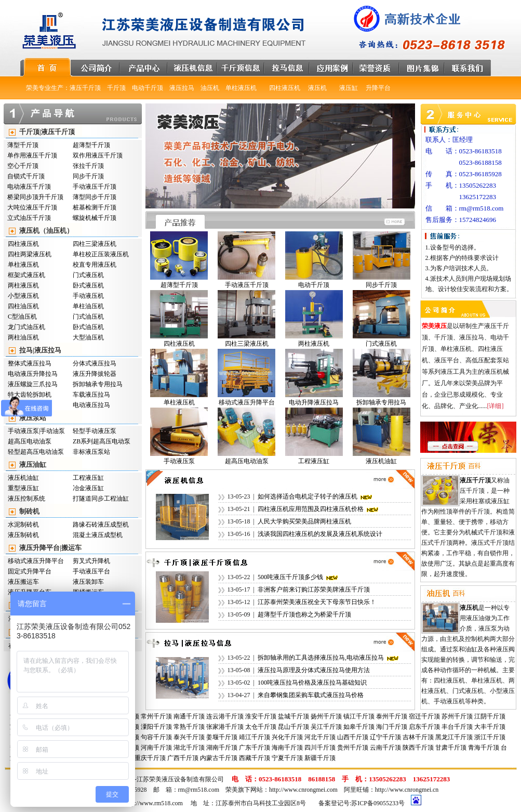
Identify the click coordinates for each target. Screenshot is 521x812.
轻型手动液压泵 (95, 431)
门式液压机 (88, 275)
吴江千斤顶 (326, 727)
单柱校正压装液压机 (101, 254)
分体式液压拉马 (95, 363)
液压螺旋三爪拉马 (33, 384)
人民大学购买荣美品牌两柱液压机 (304, 521)
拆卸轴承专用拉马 (98, 384)
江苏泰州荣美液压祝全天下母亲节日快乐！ (317, 602)
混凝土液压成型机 (98, 535)
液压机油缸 (23, 478)
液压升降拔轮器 (95, 374)
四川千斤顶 (320, 748)
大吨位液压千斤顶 (32, 207)
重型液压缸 (23, 488)
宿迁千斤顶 (424, 716)
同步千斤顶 (88, 176)
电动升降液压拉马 (314, 402)
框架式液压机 (26, 275)
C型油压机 (22, 317)
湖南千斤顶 (222, 748)
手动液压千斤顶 (95, 187)
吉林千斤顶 (418, 737)
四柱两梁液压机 (30, 254)
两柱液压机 (23, 285)
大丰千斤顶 (490, 727)
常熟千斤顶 (189, 727)
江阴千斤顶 (490, 716)
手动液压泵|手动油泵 (36, 431)
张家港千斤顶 (225, 727)
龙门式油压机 (26, 327)
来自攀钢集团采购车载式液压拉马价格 (311, 695)
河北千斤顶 (320, 737)
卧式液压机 (88, 285)
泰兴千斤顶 (189, 737)
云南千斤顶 (385, 748)
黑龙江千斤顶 (454, 737)
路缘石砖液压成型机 (101, 525)
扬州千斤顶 (326, 716)
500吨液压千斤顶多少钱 (290, 577)
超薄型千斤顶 (91, 145)
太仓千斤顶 (261, 727)
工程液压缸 (88, 478)
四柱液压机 (23, 244)
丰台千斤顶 (457, 727)
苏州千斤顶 (457, 716)
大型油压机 (88, 337)
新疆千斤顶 (320, 758)
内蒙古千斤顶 (219, 758)
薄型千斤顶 (23, 145)
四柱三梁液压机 (95, 244)
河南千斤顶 (156, 748)
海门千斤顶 (392, 727)
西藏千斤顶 (255, 758)
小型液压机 (23, 296)
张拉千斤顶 (88, 166)
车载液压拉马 (91, 395)
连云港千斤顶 (225, 716)
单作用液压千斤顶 (32, 155)
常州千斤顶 (156, 716)
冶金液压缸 (88, 488)
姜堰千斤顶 (222, 737)
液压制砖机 (23, 535)
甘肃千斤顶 (451, 748)
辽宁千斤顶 (385, 737)
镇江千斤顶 (359, 716)
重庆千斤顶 (150, 758)
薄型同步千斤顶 (95, 197)
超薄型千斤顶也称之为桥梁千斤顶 (304, 614)
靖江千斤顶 (255, 737)
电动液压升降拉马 (33, 374)
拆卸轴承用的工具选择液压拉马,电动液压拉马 (321, 658)
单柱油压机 (88, 306)
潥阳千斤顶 (156, 727)
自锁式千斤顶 (26, 176)
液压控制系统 (26, 499)
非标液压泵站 (91, 452)
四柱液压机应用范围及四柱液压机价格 (311, 509)
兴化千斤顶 (287, 737)
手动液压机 (88, 296)
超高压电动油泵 (30, 441)
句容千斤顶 (156, 737)
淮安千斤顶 (261, 716)
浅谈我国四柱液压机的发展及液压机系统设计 (320, 534)
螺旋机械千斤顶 (95, 218)
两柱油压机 (23, 337)
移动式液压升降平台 (36, 561)
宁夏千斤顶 (287, 758)
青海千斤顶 (484, 748)
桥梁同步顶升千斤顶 (35, 197)
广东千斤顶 (255, 748)
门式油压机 (88, 317)
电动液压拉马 (91, 405)
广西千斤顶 (183, 758)
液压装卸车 (88, 582)
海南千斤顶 (287, 748)
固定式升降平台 (30, 571)
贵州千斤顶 (353, 748)
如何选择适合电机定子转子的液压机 (308, 496)
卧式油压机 (88, 327)
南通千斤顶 (189, 716)
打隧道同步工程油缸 (101, 499)
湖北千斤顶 (189, 748)
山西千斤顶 (353, 737)
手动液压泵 (179, 461)
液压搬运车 (23, 582)
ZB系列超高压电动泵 (102, 441)
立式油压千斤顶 (29, 218)
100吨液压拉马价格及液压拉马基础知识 (312, 683)
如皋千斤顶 (359, 727)
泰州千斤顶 (392, 716)
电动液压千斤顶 (29, 187)
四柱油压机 (23, 306)
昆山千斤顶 (293, 727)
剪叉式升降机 (91, 561)
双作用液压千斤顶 (98, 155)
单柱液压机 (23, 265)
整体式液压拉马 (30, 363)
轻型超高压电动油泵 (36, 452)
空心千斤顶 (23, 166)
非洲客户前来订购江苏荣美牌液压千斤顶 (314, 590)
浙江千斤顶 (490, 737)
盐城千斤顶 (293, 716)
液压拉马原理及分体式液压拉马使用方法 (314, 670)
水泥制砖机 (23, 525)
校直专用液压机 (95, 265)
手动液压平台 (91, 571)
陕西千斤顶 (418, 748)
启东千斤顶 (424, 727)
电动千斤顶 (314, 285)
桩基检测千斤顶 (95, 207)
